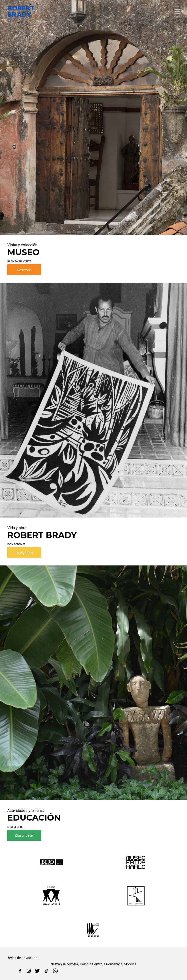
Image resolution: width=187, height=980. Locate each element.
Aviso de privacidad (23, 958)
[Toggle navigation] (178, 11)
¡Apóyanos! (24, 553)
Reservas (24, 270)
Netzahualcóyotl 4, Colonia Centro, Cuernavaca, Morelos (93, 964)
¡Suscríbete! (24, 835)
